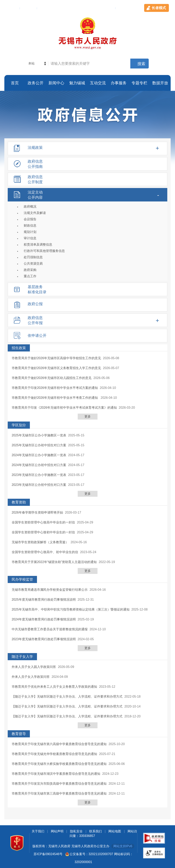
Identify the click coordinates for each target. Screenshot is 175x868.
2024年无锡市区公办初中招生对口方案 (39, 465)
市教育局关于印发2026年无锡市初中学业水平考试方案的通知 (55, 388)
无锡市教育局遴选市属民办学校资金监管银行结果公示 (50, 590)
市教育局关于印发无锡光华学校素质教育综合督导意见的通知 (54, 754)
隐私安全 (76, 831)
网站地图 (115, 831)
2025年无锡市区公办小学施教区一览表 (39, 435)
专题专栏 (139, 83)
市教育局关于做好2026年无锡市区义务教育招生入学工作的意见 (56, 368)
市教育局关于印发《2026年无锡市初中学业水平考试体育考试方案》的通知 (64, 408)
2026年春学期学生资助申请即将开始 (37, 512)
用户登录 (47, 8)
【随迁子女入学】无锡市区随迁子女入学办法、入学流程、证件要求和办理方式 (67, 697)
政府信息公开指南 (35, 164)
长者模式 (159, 8)
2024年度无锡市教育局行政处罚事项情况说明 (44, 619)
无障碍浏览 (130, 8)
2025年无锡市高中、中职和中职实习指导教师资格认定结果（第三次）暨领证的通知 (71, 609)
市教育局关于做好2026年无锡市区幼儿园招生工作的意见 (52, 378)
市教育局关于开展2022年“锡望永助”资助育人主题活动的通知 (54, 562)
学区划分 (19, 425)
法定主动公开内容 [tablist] (35, 195)
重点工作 (30, 276)
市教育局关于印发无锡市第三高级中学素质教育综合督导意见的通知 (59, 793)
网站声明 (57, 831)
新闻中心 (56, 83)
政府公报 (35, 304)
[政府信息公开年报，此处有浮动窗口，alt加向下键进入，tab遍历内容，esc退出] (87, 320)
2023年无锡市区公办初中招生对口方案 (39, 485)
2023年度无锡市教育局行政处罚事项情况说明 (44, 639)
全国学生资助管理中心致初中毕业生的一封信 (43, 532)
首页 (15, 83)
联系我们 (96, 831)
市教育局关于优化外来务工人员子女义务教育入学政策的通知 (54, 687)
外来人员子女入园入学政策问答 (34, 667)
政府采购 (30, 270)
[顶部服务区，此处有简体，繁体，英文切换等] (87, 6)
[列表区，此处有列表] (87, 576)
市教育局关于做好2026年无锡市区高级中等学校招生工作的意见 (56, 358)
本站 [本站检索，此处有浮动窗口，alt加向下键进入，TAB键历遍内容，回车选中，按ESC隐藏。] (31, 63)
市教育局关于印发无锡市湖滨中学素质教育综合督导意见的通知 (56, 774)
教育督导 (19, 734)
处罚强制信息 (33, 257)
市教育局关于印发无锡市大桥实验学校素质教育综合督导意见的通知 (59, 764)
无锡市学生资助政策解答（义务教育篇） (40, 542)
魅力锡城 (77, 83)
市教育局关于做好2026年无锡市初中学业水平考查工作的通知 (55, 398)
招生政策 (19, 348)
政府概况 (30, 207)
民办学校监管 (22, 579)
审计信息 (30, 238)
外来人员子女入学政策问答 (31, 677)
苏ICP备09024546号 (48, 854)
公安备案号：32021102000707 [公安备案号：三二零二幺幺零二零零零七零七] (91, 854)
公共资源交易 (33, 264)
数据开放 (160, 83)
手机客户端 (105, 8)
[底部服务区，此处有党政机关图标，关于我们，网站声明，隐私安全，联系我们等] (87, 848)
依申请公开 (37, 336)
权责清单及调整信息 (38, 245)
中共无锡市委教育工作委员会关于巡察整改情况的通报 (50, 629)
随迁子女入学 (22, 657)
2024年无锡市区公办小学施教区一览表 (39, 455)
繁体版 (12, 8)
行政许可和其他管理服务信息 (44, 251)
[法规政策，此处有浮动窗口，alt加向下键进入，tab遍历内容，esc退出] (87, 148)
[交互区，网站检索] (88, 64)
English (29, 8)
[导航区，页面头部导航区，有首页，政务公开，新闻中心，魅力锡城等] (87, 83)
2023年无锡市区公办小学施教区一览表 (39, 475)
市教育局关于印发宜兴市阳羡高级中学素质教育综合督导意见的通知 (59, 784)
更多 (88, 416)
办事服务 (119, 83)
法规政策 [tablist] (35, 148)
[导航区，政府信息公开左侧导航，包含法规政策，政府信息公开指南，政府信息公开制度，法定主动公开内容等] (87, 243)
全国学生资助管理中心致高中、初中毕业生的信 (45, 552)
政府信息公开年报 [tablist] (35, 320)
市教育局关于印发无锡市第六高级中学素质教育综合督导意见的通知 (59, 744)
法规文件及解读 (35, 213)
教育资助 (19, 502)
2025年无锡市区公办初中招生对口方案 (39, 445)
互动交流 (98, 83)
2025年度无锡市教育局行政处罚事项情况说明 (44, 600)
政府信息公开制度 (35, 179)
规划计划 (30, 232)
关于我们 (38, 831)
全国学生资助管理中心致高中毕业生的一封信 (43, 522)
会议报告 (30, 219)
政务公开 (36, 83)
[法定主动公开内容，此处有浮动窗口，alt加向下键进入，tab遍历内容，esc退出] (87, 234)
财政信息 (30, 226)
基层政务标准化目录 (37, 289)
